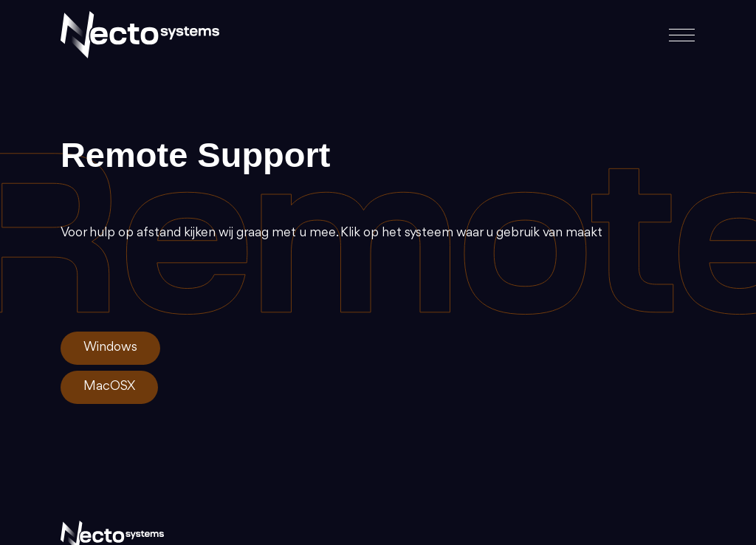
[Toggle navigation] (677, 35)
